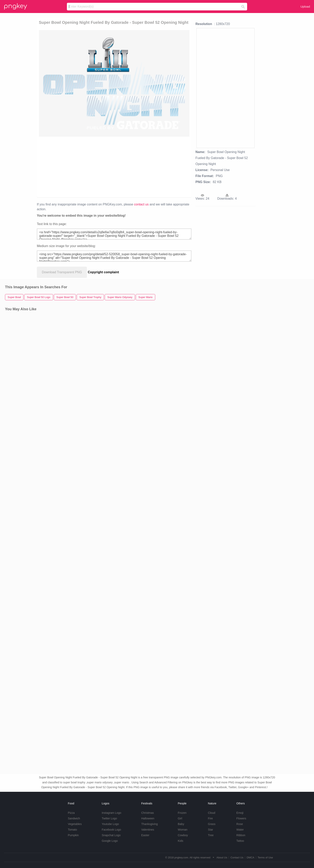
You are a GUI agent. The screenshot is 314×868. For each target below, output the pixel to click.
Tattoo (240, 841)
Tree (211, 835)
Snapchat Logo (111, 835)
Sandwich (74, 818)
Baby (181, 824)
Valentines (148, 830)
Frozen (182, 813)
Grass (212, 824)
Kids (181, 841)
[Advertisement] (92, 167)
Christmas (147, 813)
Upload (305, 7)
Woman (183, 830)
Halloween (148, 818)
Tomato (72, 830)
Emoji (240, 813)
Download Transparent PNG (62, 272)
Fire (210, 818)
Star (210, 830)
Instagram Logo (111, 813)
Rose (240, 824)
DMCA (251, 857)
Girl (180, 818)
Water (240, 830)
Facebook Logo (111, 830)
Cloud (212, 813)
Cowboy (183, 835)
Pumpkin (73, 835)
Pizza (71, 813)
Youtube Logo (110, 824)
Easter (145, 835)
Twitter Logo (109, 818)
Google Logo (110, 841)
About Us (222, 857)
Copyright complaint (104, 272)
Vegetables (75, 824)
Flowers (241, 818)
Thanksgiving (149, 824)
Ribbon (241, 835)
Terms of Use (265, 857)
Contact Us (237, 857)
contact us (141, 204)
